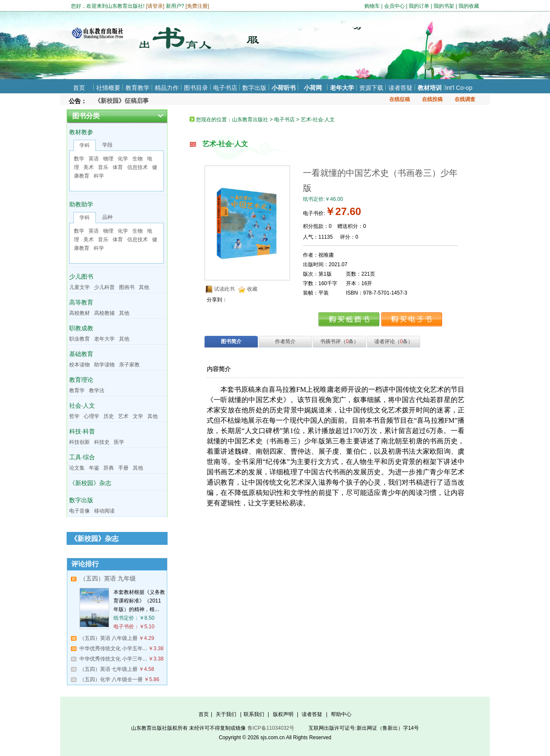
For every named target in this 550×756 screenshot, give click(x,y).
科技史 (102, 442)
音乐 (103, 167)
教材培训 (430, 88)
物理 (108, 159)
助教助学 (81, 204)
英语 (94, 159)
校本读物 (79, 365)
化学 (123, 159)
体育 (118, 167)
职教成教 (81, 328)
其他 (144, 287)
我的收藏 (469, 6)
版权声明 (283, 714)
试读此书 (224, 289)
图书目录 (196, 88)
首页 (79, 88)
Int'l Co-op (459, 88)
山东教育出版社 (250, 120)
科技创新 (79, 442)
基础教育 (81, 354)
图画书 (127, 287)
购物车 (372, 6)
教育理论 (81, 380)
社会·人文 (82, 406)
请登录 (155, 6)
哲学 (74, 416)
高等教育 (81, 302)
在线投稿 (432, 99)
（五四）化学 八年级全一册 (111, 679)
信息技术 (137, 167)
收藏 (252, 289)
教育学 (77, 390)
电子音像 (79, 511)
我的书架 (444, 6)
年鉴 (94, 468)
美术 (89, 167)
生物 (137, 159)
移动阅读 (104, 511)
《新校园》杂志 (90, 483)
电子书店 (225, 88)
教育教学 (137, 88)
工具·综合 (82, 457)
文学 (138, 416)
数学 (79, 159)
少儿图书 (81, 277)
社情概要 (108, 88)
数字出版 (254, 88)
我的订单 (419, 6)
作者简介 (285, 341)
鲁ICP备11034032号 (271, 728)
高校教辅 (104, 313)
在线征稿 (400, 99)
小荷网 (313, 88)
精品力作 (167, 88)
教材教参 (81, 132)
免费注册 (197, 6)
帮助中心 (341, 714)
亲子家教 (129, 365)
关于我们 (226, 714)
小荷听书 (284, 88)
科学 (99, 176)
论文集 (77, 468)
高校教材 (79, 313)
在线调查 (465, 99)
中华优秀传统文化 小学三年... (113, 659)
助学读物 (104, 365)
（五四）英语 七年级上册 (108, 669)
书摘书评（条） (340, 341)
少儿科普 (104, 287)
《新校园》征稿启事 (122, 101)
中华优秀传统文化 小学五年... (113, 648)
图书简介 (231, 341)
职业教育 (79, 339)
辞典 (109, 468)
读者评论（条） (394, 341)
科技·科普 (82, 431)
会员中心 (394, 6)
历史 (109, 416)
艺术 (123, 416)
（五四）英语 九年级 (108, 578)
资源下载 (371, 88)
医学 (119, 442)
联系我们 (254, 714)
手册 (123, 468)
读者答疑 (400, 88)
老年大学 (342, 88)
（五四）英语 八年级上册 (108, 638)
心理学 (92, 416)
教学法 (97, 390)
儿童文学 (79, 287)
